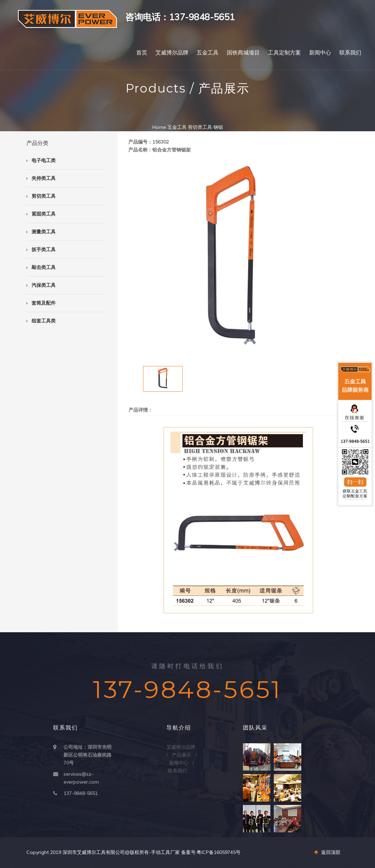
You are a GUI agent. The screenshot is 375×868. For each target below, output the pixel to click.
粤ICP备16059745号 (219, 852)
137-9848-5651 (81, 793)
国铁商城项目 (243, 53)
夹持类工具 (44, 178)
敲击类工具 (44, 267)
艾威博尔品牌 (172, 53)
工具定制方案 (284, 53)
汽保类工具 (44, 285)
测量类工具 (44, 232)
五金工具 (208, 53)
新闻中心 (320, 53)
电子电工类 (44, 160)
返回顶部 (327, 852)
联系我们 (350, 53)
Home (159, 127)
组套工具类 (44, 321)
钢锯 (218, 127)
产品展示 (181, 755)
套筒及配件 (44, 303)
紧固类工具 (44, 214)
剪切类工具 (200, 127)
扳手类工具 (44, 249)
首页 (142, 53)
